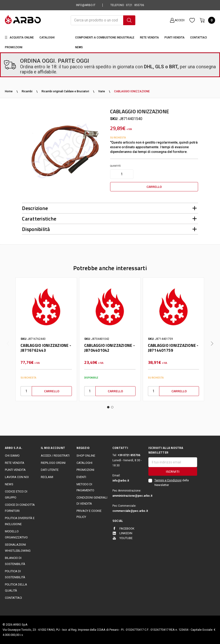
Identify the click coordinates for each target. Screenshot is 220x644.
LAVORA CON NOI (17, 477)
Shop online (86, 456)
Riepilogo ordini (53, 463)
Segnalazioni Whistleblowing (18, 548)
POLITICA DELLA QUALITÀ (16, 587)
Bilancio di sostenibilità (15, 561)
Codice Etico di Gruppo (16, 494)
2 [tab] (112, 407)
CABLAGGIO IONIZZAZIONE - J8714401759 (173, 348)
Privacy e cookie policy (89, 514)
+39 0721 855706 (129, 455)
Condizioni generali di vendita (92, 501)
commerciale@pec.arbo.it (128, 511)
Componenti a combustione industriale (105, 38)
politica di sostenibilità (15, 574)
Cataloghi (47, 38)
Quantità (115, 166)
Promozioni (14, 47)
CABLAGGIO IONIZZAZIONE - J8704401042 (110, 348)
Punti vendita (15, 470)
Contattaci (199, 38)
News (79, 47)
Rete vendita (149, 38)
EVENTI (81, 477)
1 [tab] (108, 407)
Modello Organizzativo (16, 534)
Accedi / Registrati (55, 456)
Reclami (47, 477)
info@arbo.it (121, 481)
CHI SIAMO (12, 456)
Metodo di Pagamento (85, 487)
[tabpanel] (46, 339)
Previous (8, 340)
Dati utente (50, 470)
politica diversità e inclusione (20, 521)
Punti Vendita (175, 38)
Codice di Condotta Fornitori (20, 508)
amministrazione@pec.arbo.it (128, 496)
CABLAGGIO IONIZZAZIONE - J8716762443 (46, 348)
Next (212, 340)
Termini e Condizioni (168, 480)
